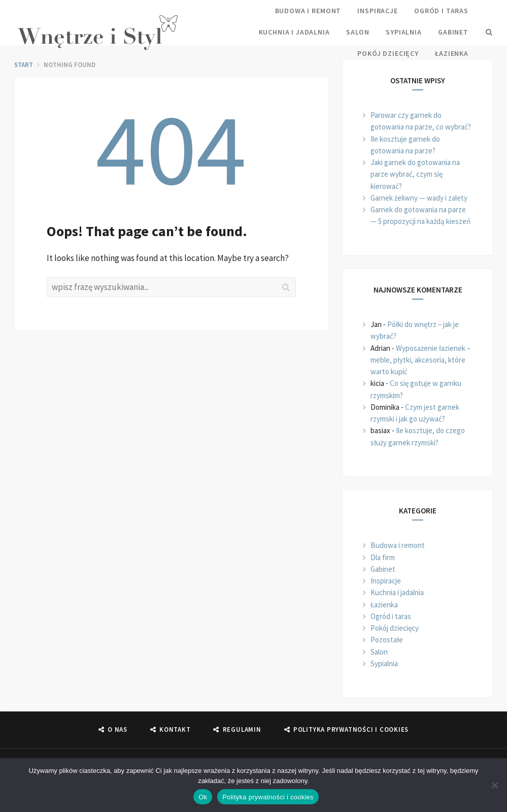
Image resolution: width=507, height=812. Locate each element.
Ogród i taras (441, 11)
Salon (358, 32)
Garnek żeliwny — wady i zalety (419, 198)
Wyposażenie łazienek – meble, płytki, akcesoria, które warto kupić (420, 360)
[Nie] (494, 785)
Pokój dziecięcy (388, 53)
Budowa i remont (308, 11)
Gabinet (453, 32)
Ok (203, 797)
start (24, 65)
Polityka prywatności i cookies (268, 797)
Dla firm (383, 557)
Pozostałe (387, 640)
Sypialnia (404, 32)
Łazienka (452, 53)
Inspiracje (377, 11)
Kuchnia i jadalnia (294, 32)
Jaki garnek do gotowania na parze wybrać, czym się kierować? (415, 174)
